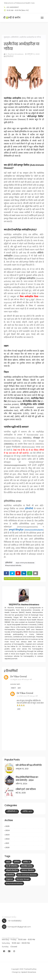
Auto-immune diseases (25, 563)
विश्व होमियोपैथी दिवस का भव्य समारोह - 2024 (27, 779)
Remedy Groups (23, 879)
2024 (24, 830)
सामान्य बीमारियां (28, 870)
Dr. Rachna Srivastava (14, 54)
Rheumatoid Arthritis (13, 565)
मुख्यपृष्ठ (7, 37)
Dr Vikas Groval (18, 676)
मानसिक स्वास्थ (27, 866)
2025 (24, 826)
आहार (8, 862)
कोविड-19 (28, 811)
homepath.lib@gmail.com (19, 927)
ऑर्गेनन (17, 862)
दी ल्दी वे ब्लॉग (12, 18)
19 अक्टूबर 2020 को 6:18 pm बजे (21, 680)
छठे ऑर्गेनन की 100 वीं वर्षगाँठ (29, 765)
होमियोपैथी (15, 37)
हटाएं (19, 688)
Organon (9, 879)
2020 (24, 848)
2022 (24, 839)
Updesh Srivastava (29, 972)
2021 (24, 843)
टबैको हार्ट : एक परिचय (26, 789)
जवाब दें (13, 688)
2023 (24, 835)
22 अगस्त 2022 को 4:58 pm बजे (27, 696)
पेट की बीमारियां (12, 866)
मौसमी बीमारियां (12, 870)
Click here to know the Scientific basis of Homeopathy (22, 579)
